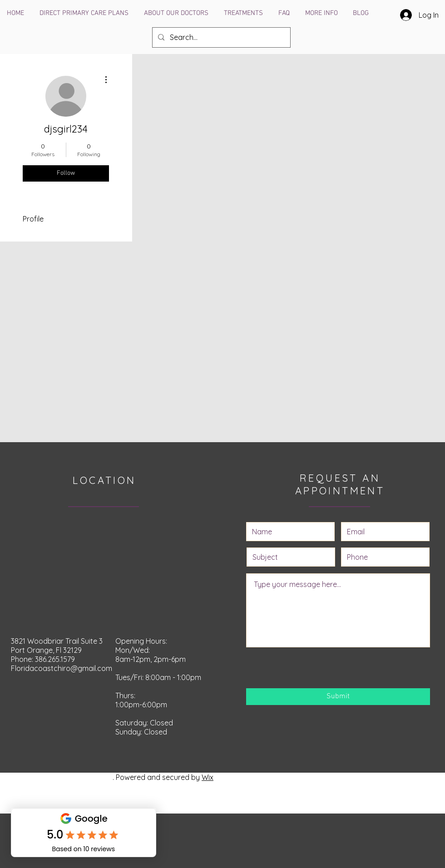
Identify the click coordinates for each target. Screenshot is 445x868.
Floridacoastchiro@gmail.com (62, 668)
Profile (33, 219)
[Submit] (338, 697)
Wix (208, 777)
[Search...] (220, 37)
